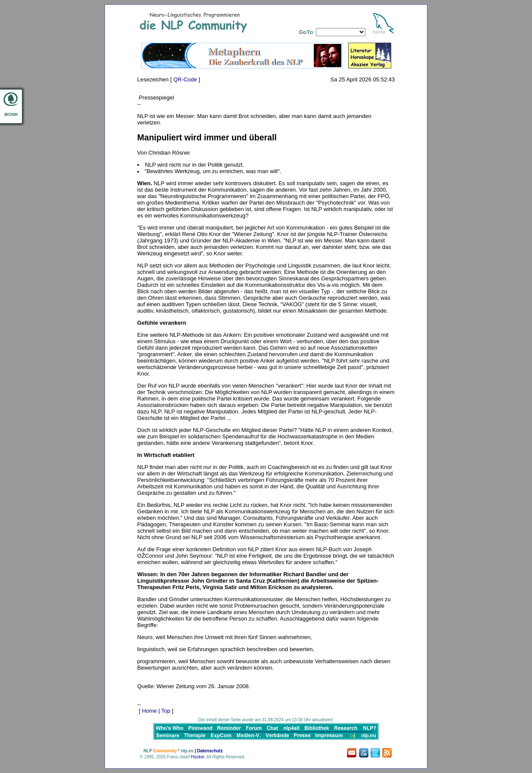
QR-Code (185, 79)
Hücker (197, 757)
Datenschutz (210, 751)
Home (150, 711)
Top (166, 711)
